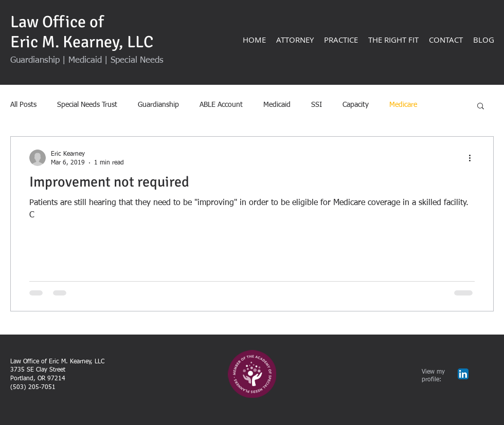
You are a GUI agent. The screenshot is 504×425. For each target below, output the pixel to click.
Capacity (356, 105)
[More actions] (473, 158)
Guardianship (158, 105)
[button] (481, 107)
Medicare (403, 105)
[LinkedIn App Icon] (463, 374)
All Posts (23, 105)
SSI (317, 105)
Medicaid (277, 105)
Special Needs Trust (87, 105)
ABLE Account (221, 105)
